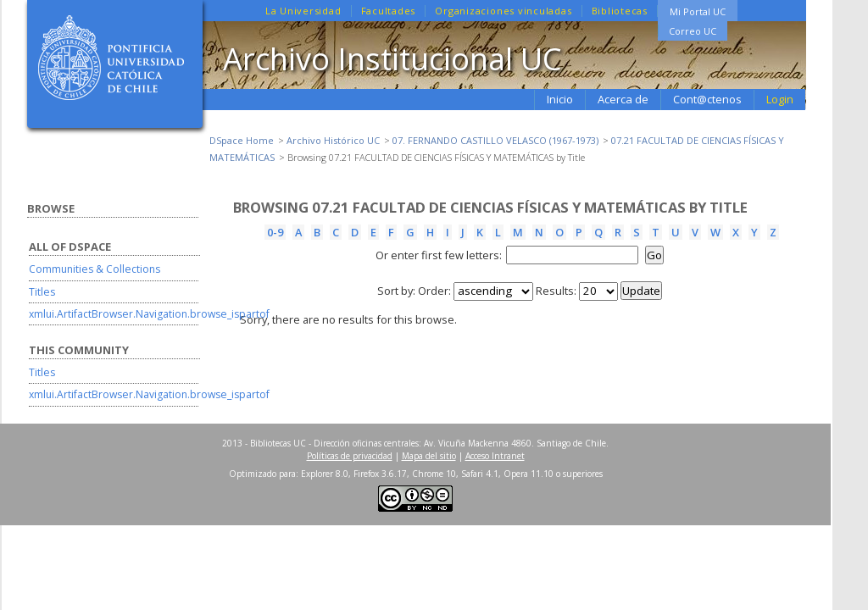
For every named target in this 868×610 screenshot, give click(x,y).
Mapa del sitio (429, 456)
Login (780, 99)
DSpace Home (242, 140)
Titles (42, 292)
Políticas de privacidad (350, 456)
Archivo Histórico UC (333, 140)
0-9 (275, 232)
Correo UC (693, 31)
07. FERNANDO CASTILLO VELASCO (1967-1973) (495, 140)
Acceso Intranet (495, 456)
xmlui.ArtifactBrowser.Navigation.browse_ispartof (149, 314)
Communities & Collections (95, 269)
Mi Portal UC (698, 11)
